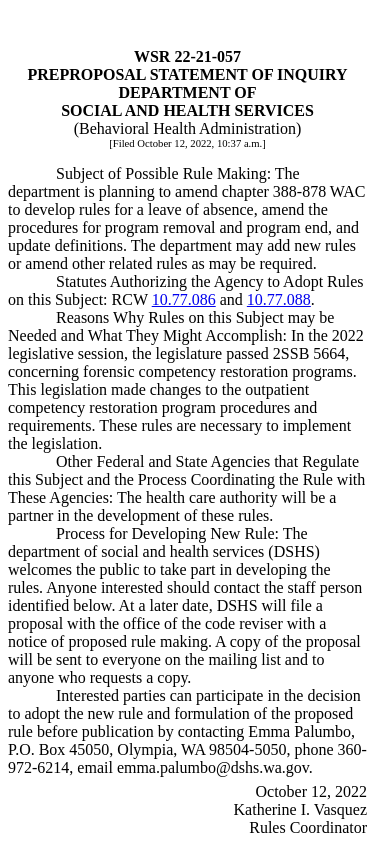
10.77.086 (184, 299)
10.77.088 (279, 299)
